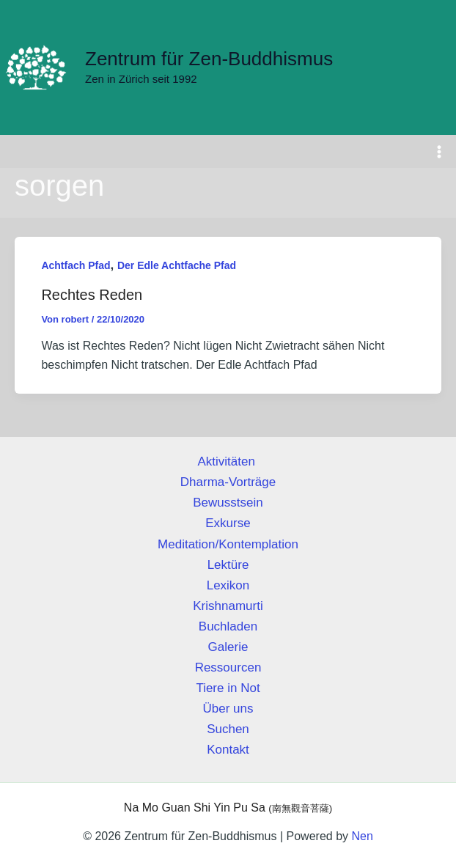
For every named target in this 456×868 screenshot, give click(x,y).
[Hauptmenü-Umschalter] (440, 152)
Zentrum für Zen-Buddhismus (209, 59)
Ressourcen (228, 667)
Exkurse (228, 524)
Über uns (228, 709)
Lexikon (228, 585)
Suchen (228, 729)
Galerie (228, 647)
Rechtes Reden (92, 295)
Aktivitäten (228, 461)
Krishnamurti (228, 606)
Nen (362, 836)
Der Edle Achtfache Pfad (177, 266)
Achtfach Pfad (76, 266)
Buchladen (228, 626)
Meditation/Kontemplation (228, 544)
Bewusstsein (228, 503)
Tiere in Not (228, 688)
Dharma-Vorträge (228, 482)
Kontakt (228, 750)
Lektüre (228, 565)
